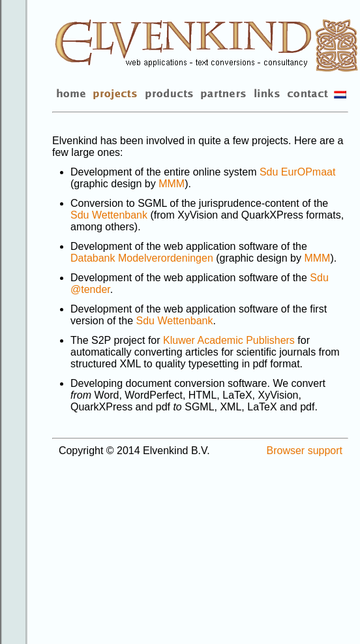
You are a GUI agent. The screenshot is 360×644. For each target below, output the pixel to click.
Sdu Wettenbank (109, 215)
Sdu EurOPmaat (298, 172)
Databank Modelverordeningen (142, 258)
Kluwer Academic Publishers (229, 340)
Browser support (305, 451)
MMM (172, 184)
